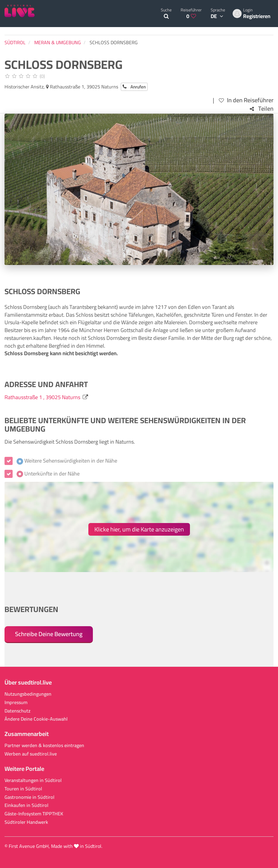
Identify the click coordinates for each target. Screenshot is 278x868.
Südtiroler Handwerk (26, 822)
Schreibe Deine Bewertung (49, 634)
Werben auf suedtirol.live (31, 754)
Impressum (16, 702)
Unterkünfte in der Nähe (48, 474)
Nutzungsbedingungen (28, 694)
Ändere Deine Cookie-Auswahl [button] (36, 719)
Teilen (262, 109)
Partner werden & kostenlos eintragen (44, 745)
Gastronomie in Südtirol (29, 797)
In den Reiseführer (246, 100)
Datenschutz (17, 711)
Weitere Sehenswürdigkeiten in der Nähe (67, 461)
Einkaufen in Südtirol (26, 805)
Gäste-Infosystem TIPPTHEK (34, 814)
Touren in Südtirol (23, 789)
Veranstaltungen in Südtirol (33, 780)
